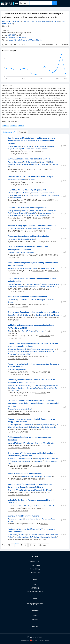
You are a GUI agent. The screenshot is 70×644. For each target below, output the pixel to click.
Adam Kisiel (12, 193)
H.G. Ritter (48, 300)
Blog (35, 616)
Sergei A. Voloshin (29, 331)
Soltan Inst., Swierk (44, 229)
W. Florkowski (12, 461)
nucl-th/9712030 (38, 271)
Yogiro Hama (12, 535)
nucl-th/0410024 (41, 411)
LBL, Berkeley (22, 300)
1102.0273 (47, 218)
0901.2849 (42, 540)
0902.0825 (44, 524)
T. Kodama (36, 537)
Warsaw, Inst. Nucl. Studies (17, 352)
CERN (41, 211)
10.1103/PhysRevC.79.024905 (18, 511)
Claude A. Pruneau (37, 506)
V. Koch (31, 300)
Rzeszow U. (32, 180)
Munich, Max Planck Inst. (27, 239)
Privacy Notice (35, 569)
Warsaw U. (21, 229)
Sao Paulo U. (22, 535)
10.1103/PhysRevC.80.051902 (18, 154)
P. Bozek (48, 461)
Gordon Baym (12, 315)
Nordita (36, 315)
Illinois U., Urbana (24, 315)
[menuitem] (66, 4)
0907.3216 (37, 151)
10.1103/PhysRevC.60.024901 (18, 307)
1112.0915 (37, 182)
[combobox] (41, 3)
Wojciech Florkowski (39, 195)
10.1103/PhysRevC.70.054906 (18, 432)
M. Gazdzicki (12, 229)
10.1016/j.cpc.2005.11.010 (17, 203)
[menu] (64, 4)
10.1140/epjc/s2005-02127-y (17, 395)
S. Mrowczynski (31, 229)
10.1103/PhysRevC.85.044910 (16, 38)
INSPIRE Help (35, 588)
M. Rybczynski (32, 352)
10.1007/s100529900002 (16, 291)
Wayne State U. (41, 331)
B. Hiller (47, 459)
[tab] (9, 132)
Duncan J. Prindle (28, 477)
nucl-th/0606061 (41, 492)
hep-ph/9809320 (40, 289)
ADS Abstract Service (35, 40)
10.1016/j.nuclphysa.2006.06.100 (19, 448)
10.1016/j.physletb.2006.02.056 (18, 468)
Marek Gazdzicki (23, 287)
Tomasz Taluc (36, 193)
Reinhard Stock (44, 287)
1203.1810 (11, 35)
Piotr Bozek (6, 21)
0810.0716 (37, 508)
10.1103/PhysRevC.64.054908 (18, 359)
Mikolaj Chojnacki (14, 211)
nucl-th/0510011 (41, 445)
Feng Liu (11, 284)
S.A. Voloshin (12, 300)
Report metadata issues (35, 592)
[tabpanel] (35, 342)
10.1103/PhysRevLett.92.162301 (19, 375)
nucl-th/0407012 (39, 430)
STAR (10, 331)
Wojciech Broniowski (43, 21)
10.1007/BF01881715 (38, 231)
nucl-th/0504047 (49, 200)
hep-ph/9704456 (38, 255)
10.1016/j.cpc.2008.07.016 (17, 172)
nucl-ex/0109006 (44, 336)
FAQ (35, 585)
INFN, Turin (14, 390)
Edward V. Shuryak (14, 253)
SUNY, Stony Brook (28, 253)
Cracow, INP (15, 21)
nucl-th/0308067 (41, 372)
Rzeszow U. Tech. (29, 21)
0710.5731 (45, 169)
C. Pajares (14, 388)
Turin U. (54, 388)
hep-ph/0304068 (40, 393)
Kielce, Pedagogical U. (48, 268)
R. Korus (11, 349)
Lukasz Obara (30, 149)
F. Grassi (51, 535)
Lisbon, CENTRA (25, 386)
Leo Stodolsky (13, 239)
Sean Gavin (12, 370)
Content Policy (35, 565)
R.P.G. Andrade (33, 535)
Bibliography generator (35, 604)
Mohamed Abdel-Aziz (15, 443)
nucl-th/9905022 (38, 318)
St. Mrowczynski (13, 425)
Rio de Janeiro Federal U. (49, 537)
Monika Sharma (13, 506)
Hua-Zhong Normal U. (33, 284)
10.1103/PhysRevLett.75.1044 (46, 242)
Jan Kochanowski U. (41, 146)
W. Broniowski (13, 459)
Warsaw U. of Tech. (23, 193)
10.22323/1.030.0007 (38, 479)
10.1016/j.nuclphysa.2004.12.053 (19, 414)
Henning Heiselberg (46, 315)
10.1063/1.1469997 (14, 338)
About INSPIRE (35, 562)
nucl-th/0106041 (39, 356)
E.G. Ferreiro (36, 386)
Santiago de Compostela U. (27, 388)
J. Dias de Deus (13, 386)
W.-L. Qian (18, 537)
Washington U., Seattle (43, 477)
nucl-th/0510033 (41, 466)
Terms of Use (35, 573)
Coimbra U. (55, 459)
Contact (35, 626)
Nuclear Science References (18, 40)
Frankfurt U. (18, 284)
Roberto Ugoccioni (44, 388)
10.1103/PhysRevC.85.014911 (18, 185)
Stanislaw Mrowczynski (16, 268)
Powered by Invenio (35, 637)
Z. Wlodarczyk (36, 427)
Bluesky (35, 619)
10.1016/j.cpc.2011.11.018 (17, 220)
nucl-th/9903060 (39, 304)
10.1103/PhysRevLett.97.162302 (19, 495)
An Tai (44, 284)
